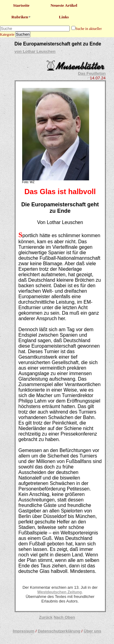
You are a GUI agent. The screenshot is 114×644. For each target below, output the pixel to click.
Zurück (46, 617)
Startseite (21, 5)
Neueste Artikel (64, 5)
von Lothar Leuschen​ (35, 51)
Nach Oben (64, 617)
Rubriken (21, 17)
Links (64, 17)
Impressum (24, 631)
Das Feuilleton (92, 73)
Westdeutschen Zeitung (59, 592)
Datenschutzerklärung (59, 631)
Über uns (92, 631)
